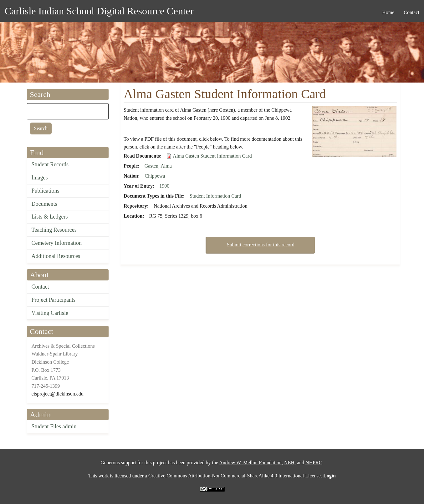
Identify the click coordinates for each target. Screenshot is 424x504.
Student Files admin (54, 426)
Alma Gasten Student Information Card (212, 156)
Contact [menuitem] (411, 12)
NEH (289, 463)
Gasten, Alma (158, 166)
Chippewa (155, 176)
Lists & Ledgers (50, 217)
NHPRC (314, 463)
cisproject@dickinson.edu (58, 394)
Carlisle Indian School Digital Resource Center (99, 11)
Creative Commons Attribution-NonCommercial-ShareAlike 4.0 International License (235, 476)
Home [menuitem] (388, 12)
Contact (40, 287)
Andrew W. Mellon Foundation (250, 463)
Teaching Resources (54, 230)
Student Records (50, 164)
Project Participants (54, 300)
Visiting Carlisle (50, 313)
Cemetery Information (57, 243)
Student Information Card (215, 196)
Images (40, 178)
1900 (164, 186)
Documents (44, 204)
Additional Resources (56, 256)
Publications (46, 191)
